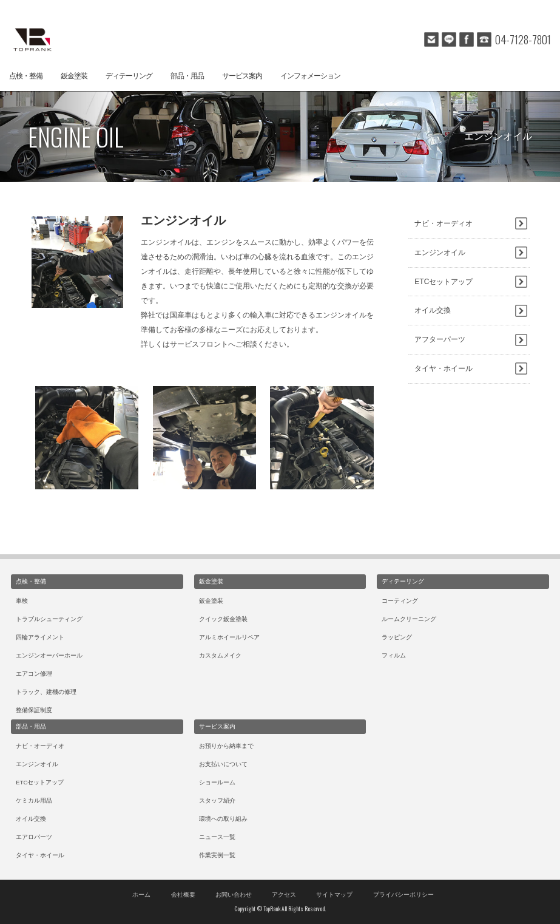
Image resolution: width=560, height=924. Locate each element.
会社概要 (183, 895)
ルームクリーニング (409, 619)
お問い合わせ (234, 895)
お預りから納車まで (226, 746)
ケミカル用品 (34, 800)
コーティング (400, 601)
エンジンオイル (440, 253)
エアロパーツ (34, 837)
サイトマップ (334, 895)
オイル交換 (433, 310)
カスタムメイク (220, 655)
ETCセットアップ (444, 282)
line (449, 39)
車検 (22, 601)
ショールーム (217, 782)
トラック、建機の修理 (46, 692)
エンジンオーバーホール (49, 655)
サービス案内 (242, 76)
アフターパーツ (440, 339)
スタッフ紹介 (217, 800)
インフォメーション (310, 76)
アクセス (284, 895)
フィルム (394, 655)
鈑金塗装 (74, 76)
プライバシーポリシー (403, 895)
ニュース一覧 (217, 837)
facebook (467, 39)
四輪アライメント (40, 637)
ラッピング (397, 637)
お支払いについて (223, 764)
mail (431, 39)
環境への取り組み (223, 819)
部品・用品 (187, 76)
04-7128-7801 (523, 39)
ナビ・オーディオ (444, 223)
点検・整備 (26, 76)
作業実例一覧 (217, 855)
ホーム (141, 895)
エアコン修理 (34, 674)
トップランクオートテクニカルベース (30, 39)
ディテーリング (129, 76)
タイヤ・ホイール (444, 369)
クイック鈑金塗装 (223, 619)
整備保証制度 (34, 710)
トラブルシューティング (49, 619)
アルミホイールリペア (229, 637)
